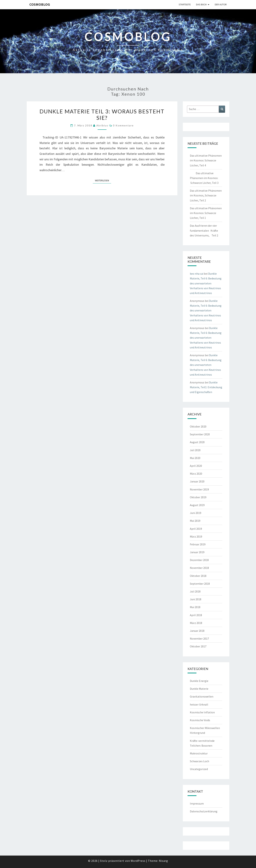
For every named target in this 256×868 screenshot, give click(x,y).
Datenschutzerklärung (204, 811)
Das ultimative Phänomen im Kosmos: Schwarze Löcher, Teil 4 (206, 160)
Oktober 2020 (198, 426)
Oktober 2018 (198, 576)
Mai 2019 (195, 521)
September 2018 (200, 584)
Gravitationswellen (202, 696)
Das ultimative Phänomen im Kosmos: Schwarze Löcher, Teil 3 (204, 178)
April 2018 (196, 615)
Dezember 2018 (199, 560)
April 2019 (196, 529)
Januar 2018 (197, 631)
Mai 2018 (195, 607)
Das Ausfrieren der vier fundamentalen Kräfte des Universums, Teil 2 (204, 230)
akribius (102, 125)
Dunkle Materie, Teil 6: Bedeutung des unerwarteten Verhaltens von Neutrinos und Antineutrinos (206, 283)
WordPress (138, 861)
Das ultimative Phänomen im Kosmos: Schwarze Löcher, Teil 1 (206, 213)
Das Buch (201, 4)
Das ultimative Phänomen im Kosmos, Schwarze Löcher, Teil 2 (206, 195)
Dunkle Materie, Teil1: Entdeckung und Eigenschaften (206, 387)
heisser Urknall (199, 704)
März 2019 (196, 536)
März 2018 (196, 623)
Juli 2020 (195, 450)
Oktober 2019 (198, 497)
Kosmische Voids (200, 720)
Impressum (197, 803)
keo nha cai (197, 274)
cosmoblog (40, 4)
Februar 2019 (198, 544)
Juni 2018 (196, 599)
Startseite (185, 4)
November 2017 (199, 639)
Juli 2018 (195, 591)
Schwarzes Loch (199, 761)
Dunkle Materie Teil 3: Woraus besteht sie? (102, 114)
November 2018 (199, 568)
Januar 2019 (197, 552)
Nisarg (163, 861)
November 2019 (199, 489)
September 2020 (200, 434)
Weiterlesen (103, 180)
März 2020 (196, 474)
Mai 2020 (195, 458)
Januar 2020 (197, 481)
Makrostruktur (199, 753)
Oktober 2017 (198, 646)
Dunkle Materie (199, 689)
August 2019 (197, 505)
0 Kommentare (123, 125)
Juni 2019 (196, 513)
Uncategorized (199, 769)
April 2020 (196, 466)
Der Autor (221, 4)
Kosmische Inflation (202, 712)
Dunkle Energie (199, 681)
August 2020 (197, 442)
